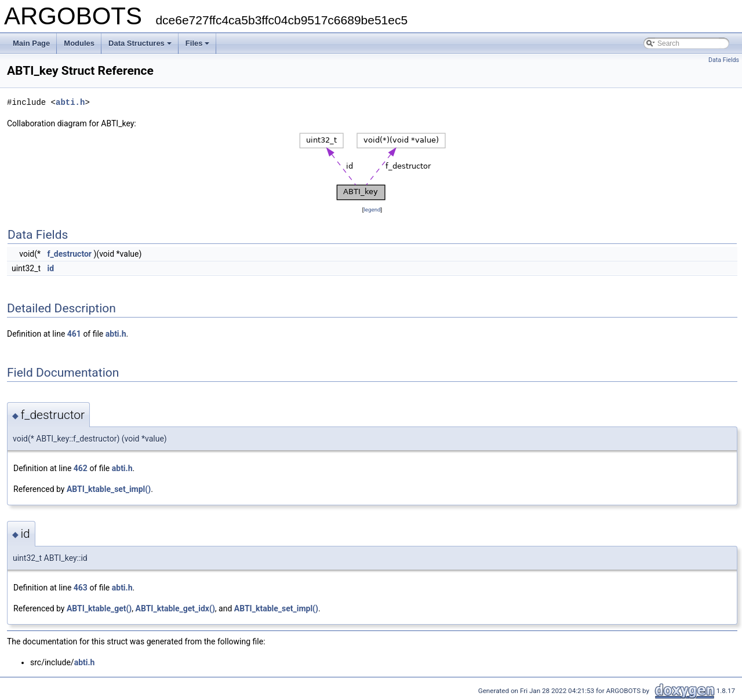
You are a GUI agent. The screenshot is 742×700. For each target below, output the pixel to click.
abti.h (70, 102)
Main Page (31, 43)
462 (81, 468)
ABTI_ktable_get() (99, 608)
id (51, 268)
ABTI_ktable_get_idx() (175, 608)
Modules (79, 43)
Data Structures (140, 43)
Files (198, 43)
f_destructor (70, 254)
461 (74, 334)
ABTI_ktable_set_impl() (109, 489)
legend (372, 209)
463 (81, 588)
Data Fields (724, 60)
